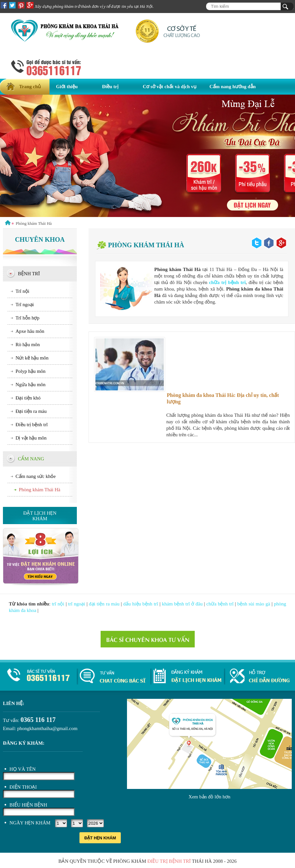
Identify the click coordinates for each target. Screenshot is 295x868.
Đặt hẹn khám (100, 838)
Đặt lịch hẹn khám (40, 516)
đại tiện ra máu (104, 604)
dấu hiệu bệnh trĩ (141, 604)
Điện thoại (23, 787)
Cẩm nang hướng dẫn (232, 87)
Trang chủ (30, 87)
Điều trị (110, 87)
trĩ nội (58, 604)
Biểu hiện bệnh (28, 805)
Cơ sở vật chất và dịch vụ (170, 87)
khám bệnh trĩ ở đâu (182, 604)
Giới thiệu (67, 87)
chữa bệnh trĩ (220, 604)
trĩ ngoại (77, 604)
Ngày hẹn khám (30, 823)
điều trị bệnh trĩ (169, 861)
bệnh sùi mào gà (254, 604)
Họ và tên (23, 769)
